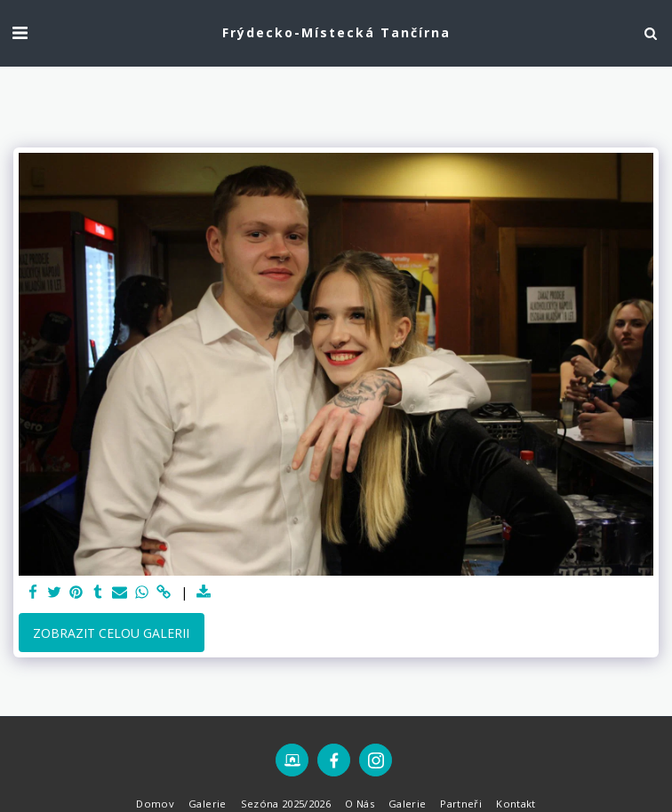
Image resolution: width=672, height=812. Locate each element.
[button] (20, 32)
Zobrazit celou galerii (111, 633)
